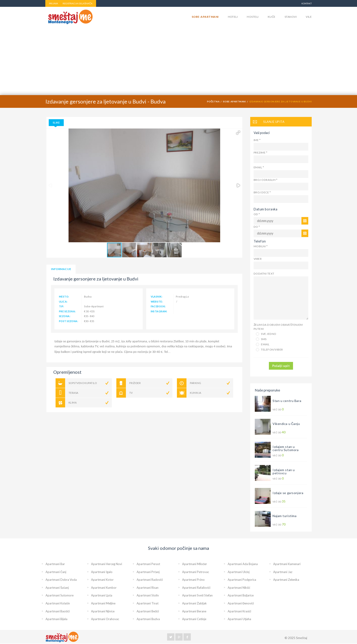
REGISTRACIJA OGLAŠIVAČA (78, 3)
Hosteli (253, 17)
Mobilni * (261, 246)
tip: (62, 306)
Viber (258, 259)
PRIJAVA (54, 3)
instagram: (159, 311)
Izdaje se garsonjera (288, 493)
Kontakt (307, 3)
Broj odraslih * (265, 180)
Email (263, 344)
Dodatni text (264, 274)
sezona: (65, 316)
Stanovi (291, 17)
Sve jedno (266, 334)
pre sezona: (67, 311)
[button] (238, 133)
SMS (261, 339)
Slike (56, 122)
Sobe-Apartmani (205, 17)
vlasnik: (157, 297)
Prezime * (260, 153)
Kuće (272, 17)
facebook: (158, 306)
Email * (259, 167)
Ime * (257, 140)
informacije (61, 269)
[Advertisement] (178, 61)
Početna (213, 101)
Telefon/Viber (269, 349)
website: (157, 302)
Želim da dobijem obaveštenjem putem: (278, 327)
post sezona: (69, 321)
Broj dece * (262, 192)
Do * (257, 227)
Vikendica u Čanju (286, 424)
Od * (257, 214)
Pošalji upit (281, 366)
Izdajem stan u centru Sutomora (286, 448)
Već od (279, 409)
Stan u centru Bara (287, 401)
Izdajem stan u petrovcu (284, 471)
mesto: (64, 297)
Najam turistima (284, 516)
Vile (309, 17)
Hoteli (233, 17)
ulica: (63, 302)
